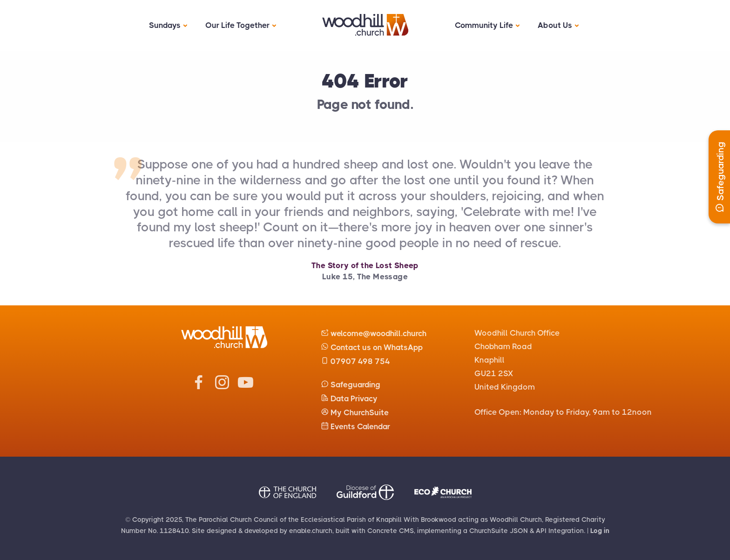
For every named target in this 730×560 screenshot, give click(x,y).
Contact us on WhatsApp (372, 347)
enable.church (311, 531)
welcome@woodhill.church (374, 333)
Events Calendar (355, 426)
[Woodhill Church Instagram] (222, 387)
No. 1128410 (168, 531)
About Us (555, 25)
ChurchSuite (489, 531)
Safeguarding (351, 385)
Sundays (165, 25)
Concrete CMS (391, 531)
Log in (600, 531)
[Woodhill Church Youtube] (245, 387)
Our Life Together (237, 25)
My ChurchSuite (355, 412)
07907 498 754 (355, 361)
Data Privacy (349, 398)
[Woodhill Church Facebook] (199, 387)
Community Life (484, 25)
